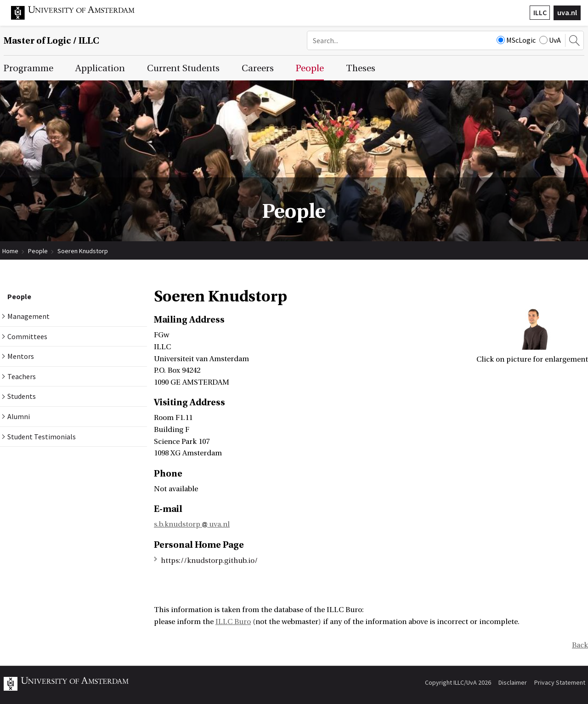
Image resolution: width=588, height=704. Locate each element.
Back (580, 645)
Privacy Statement (560, 682)
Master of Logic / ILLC (51, 41)
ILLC (540, 12)
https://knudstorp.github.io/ (209, 561)
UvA (550, 40)
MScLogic (516, 40)
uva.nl (567, 12)
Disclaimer (513, 682)
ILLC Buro (233, 622)
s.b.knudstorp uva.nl (192, 524)
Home (10, 251)
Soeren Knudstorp (83, 251)
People (38, 251)
